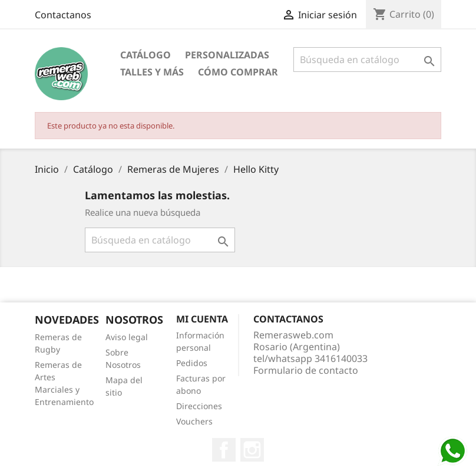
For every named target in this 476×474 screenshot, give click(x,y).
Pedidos (192, 363)
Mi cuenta (202, 319)
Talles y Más (152, 72)
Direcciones (199, 406)
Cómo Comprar (238, 72)
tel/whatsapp (310, 358)
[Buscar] (367, 60)
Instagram (252, 450)
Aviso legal (127, 337)
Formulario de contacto (306, 370)
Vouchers (194, 421)
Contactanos (63, 15)
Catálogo (146, 55)
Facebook (224, 450)
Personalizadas (227, 55)
